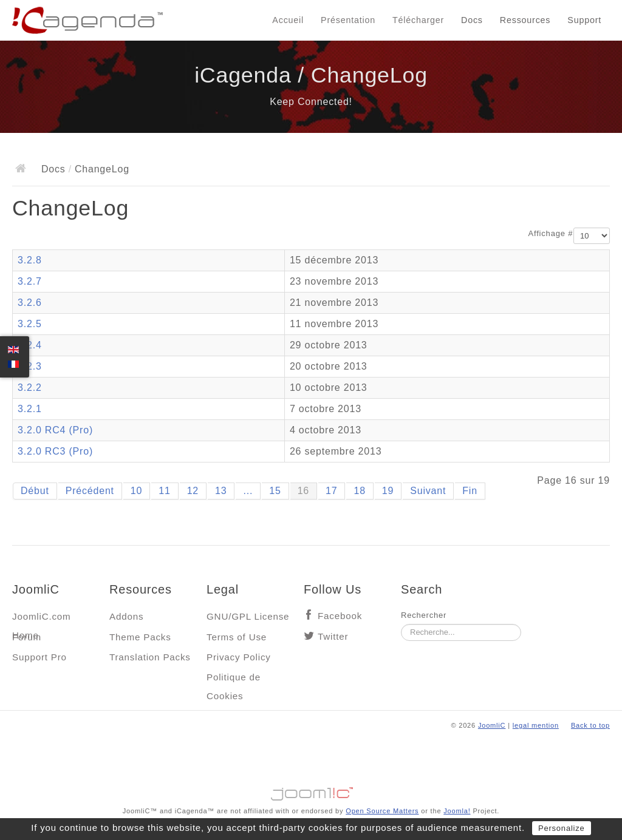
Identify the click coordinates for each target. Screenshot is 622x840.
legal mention (536, 725)
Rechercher (424, 615)
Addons (126, 616)
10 (136, 491)
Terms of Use (237, 637)
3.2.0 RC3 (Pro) (55, 451)
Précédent (90, 491)
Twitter (333, 636)
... (248, 491)
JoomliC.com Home (42, 619)
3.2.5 (30, 324)
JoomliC (492, 725)
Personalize (562, 828)
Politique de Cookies (234, 680)
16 (303, 491)
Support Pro (39, 657)
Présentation (348, 20)
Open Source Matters (382, 811)
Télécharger (418, 20)
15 (275, 491)
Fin (470, 491)
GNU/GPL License (248, 616)
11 (164, 491)
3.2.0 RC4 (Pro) (55, 430)
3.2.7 (30, 281)
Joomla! (457, 811)
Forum (27, 637)
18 (359, 491)
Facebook (340, 616)
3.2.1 (30, 409)
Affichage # (551, 233)
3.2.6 (30, 303)
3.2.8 (30, 260)
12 (193, 491)
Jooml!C (311, 791)
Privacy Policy (239, 657)
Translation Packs (150, 657)
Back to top (590, 725)
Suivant (428, 491)
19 (388, 491)
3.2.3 (30, 366)
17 (331, 491)
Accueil (288, 20)
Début (35, 491)
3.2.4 (30, 345)
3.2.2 (30, 388)
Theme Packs (140, 637)
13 (221, 491)
